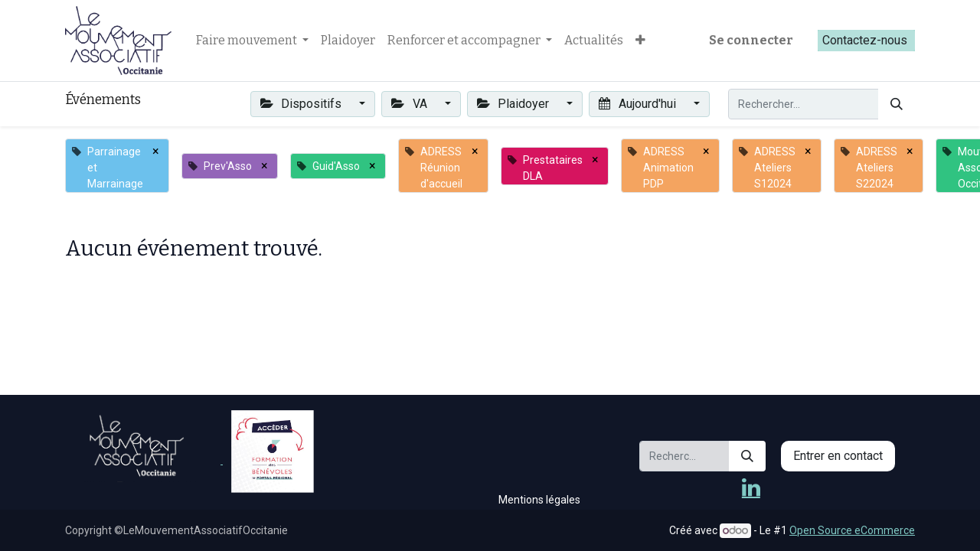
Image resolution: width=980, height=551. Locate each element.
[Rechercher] (897, 104)
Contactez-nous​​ (866, 40)
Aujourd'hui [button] (639, 104)
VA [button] (410, 104)
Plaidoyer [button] (514, 104)
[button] (640, 41)
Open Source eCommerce (852, 530)
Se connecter (751, 40)
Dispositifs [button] (302, 104)
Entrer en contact (838, 456)
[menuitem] (348, 41)
